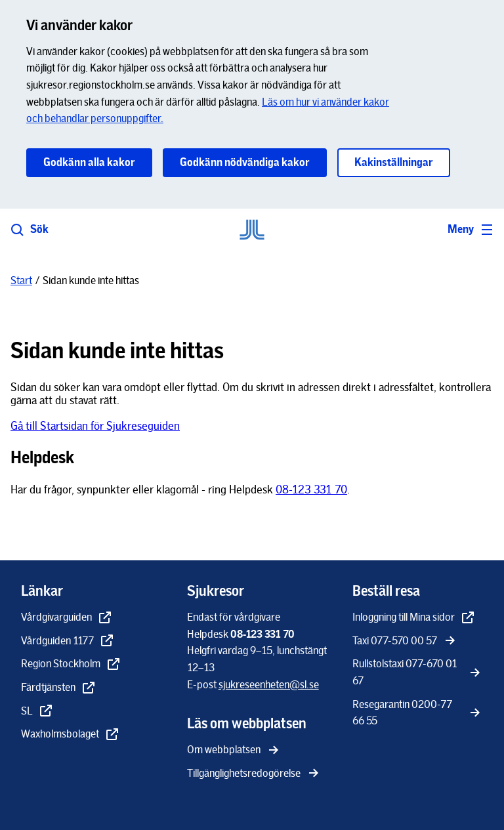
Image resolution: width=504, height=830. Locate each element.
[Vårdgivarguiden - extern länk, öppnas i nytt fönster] (67, 618)
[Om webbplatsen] (234, 751)
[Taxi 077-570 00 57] (405, 642)
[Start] (21, 281)
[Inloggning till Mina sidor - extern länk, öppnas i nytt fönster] (414, 618)
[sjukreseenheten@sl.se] (269, 685)
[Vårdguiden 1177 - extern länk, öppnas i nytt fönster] (68, 642)
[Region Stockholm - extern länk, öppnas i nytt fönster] (71, 665)
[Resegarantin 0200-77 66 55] (418, 714)
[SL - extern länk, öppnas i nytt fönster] (37, 712)
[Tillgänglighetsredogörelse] (254, 774)
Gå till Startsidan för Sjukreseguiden (95, 426)
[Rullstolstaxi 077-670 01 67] (418, 673)
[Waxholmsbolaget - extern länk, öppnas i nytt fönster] (71, 735)
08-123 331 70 (311, 489)
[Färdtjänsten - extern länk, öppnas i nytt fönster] (59, 688)
